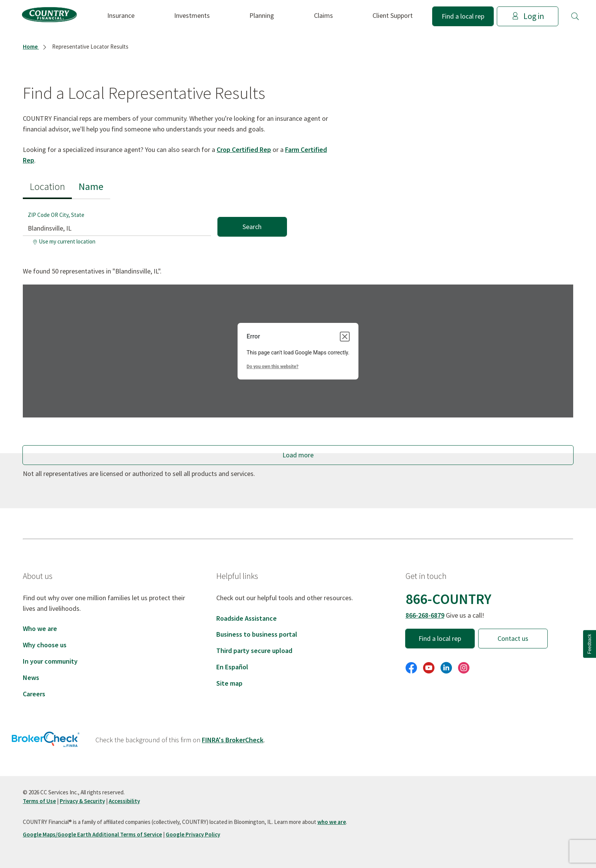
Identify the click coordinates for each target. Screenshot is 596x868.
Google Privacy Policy (193, 834)
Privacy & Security (82, 801)
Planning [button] (262, 15)
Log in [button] (528, 16)
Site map (229, 683)
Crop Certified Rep (244, 149)
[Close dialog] (345, 337)
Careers (34, 694)
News (31, 677)
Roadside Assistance (246, 618)
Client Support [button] (393, 15)
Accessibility (124, 801)
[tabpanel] (155, 224)
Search (252, 227)
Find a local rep (463, 16)
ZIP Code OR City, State (56, 215)
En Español (232, 667)
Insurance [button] (121, 15)
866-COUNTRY (449, 599)
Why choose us (45, 645)
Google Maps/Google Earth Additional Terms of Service (92, 834)
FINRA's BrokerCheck (233, 740)
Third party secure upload (254, 651)
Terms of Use (39, 801)
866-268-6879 (425, 615)
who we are (332, 822)
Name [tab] (91, 186)
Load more (298, 455)
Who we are (40, 628)
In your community (50, 661)
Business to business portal (257, 634)
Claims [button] (323, 15)
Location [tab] (47, 186)
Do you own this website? (273, 367)
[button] (575, 16)
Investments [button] (192, 15)
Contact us (513, 638)
